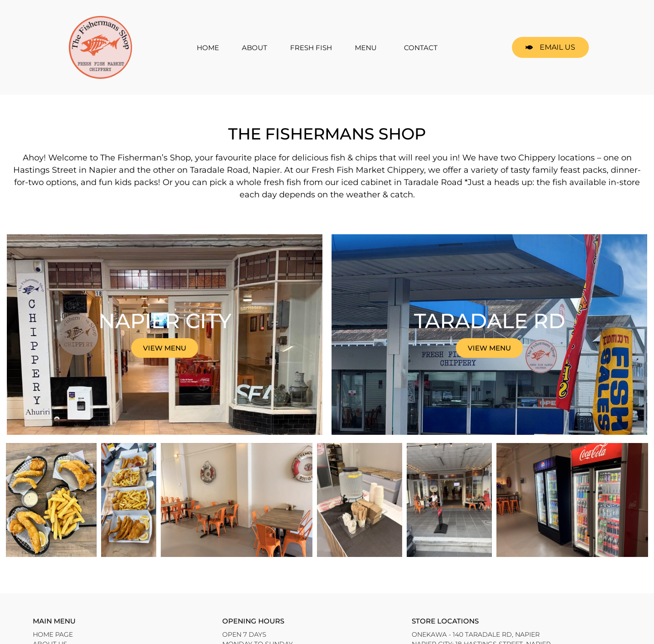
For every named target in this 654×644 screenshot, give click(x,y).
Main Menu (54, 621)
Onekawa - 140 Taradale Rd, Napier (476, 634)
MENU (368, 47)
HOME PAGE (53, 634)
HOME (208, 48)
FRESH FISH (311, 48)
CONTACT (421, 48)
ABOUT (255, 48)
